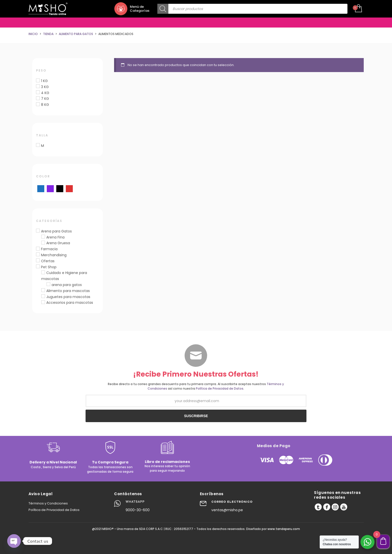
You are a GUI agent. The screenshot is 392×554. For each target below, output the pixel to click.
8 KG (45, 105)
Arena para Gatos (56, 231)
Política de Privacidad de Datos (220, 388)
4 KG (45, 93)
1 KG (44, 81)
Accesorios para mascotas (70, 303)
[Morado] (50, 188)
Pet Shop (49, 267)
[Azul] (41, 188)
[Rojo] (69, 188)
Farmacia (49, 249)
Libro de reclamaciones (167, 462)
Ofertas (48, 261)
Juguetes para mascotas (68, 297)
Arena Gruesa (58, 243)
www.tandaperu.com (284, 529)
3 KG (45, 87)
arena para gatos (67, 285)
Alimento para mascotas (68, 291)
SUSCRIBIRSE (196, 416)
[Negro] (60, 188)
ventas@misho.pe (227, 510)
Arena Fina (55, 237)
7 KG (45, 99)
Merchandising (54, 255)
